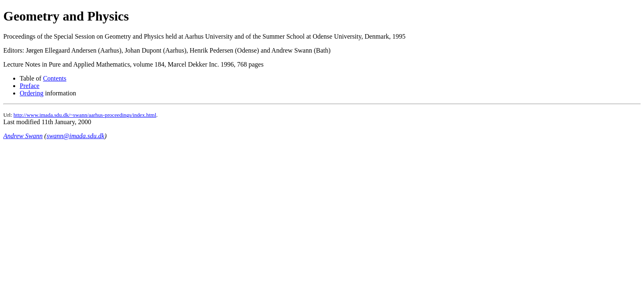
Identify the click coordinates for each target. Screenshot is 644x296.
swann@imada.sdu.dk (75, 136)
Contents (55, 78)
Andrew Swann (23, 136)
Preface (30, 86)
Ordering (32, 93)
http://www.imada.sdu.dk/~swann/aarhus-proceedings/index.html (85, 115)
